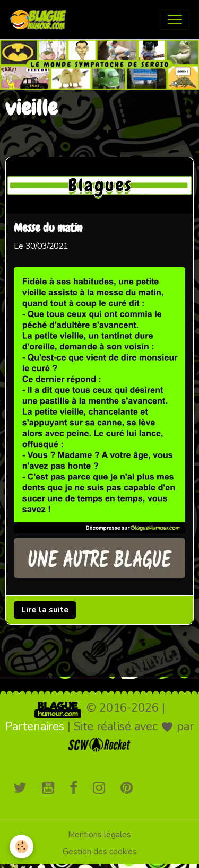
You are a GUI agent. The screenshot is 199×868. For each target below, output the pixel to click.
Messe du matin (48, 229)
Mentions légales (99, 835)
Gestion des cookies (100, 852)
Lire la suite (45, 610)
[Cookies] (21, 847)
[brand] (40, 20)
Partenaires (35, 726)
